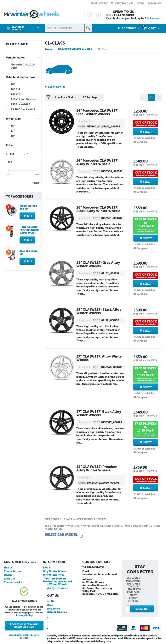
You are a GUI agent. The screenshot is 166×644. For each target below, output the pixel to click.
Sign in (8, 568)
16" (13, 126)
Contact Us (154, 3)
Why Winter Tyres (54, 575)
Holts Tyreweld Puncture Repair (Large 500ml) (29, 230)
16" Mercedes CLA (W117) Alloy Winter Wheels (98, 162)
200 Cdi (15, 94)
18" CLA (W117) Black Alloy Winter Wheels (99, 311)
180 (13, 84)
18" (13, 136)
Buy (30, 216)
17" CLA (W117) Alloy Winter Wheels (100, 358)
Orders (8, 575)
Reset (36, 183)
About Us (49, 601)
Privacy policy (52, 609)
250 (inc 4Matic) (20, 104)
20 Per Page (92, 97)
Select (148, 132)
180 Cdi (15, 89)
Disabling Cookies (56, 612)
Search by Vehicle (18, 28)
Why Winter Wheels (55, 571)
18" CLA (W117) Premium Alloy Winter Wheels (97, 469)
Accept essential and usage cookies (24, 626)
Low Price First (66, 97)
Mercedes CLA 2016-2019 (23, 66)
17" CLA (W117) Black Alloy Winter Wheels (99, 413)
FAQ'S (47, 568)
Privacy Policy (24, 615)
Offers (140, 3)
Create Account (13, 571)
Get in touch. (154, 18)
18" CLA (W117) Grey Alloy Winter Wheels (99, 264)
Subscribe (142, 609)
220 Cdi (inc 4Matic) (23, 99)
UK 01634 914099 (120, 15)
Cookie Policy (99, 3)
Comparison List (14, 582)
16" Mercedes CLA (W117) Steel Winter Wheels (98, 112)
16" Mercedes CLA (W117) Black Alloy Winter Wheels (99, 209)
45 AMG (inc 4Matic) (23, 109)
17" (13, 131)
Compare (142, 142)
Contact (48, 605)
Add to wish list (146, 138)
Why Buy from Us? (122, 3)
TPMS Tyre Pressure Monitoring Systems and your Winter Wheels (57, 582)
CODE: (82, 127)
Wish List (9, 579)
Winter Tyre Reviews (55, 588)
